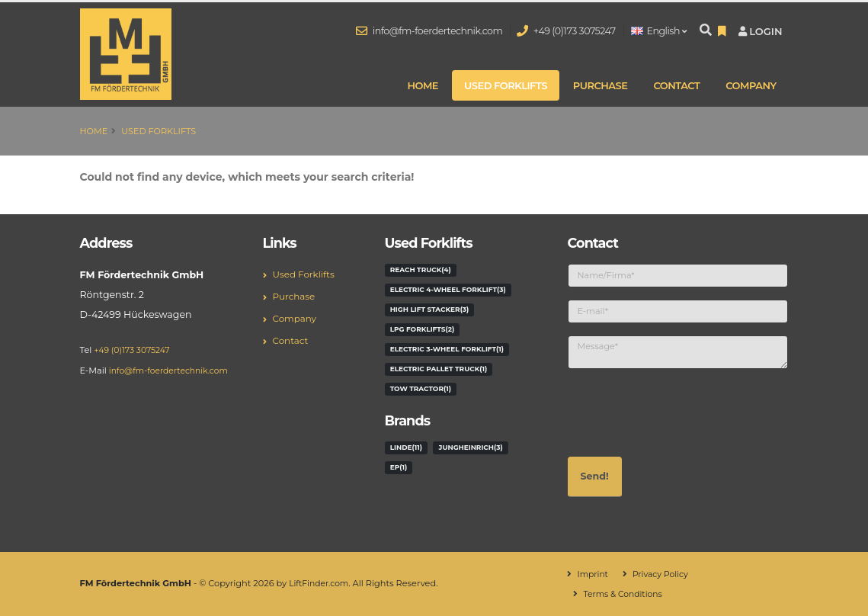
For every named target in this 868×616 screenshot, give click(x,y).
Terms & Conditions (625, 594)
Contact (676, 85)
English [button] (659, 31)
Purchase (601, 85)
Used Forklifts (506, 85)
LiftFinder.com (320, 584)
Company (751, 85)
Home (423, 85)
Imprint (593, 574)
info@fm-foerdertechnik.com (429, 31)
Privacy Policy (663, 574)
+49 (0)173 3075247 (566, 31)
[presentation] (684, 411)
